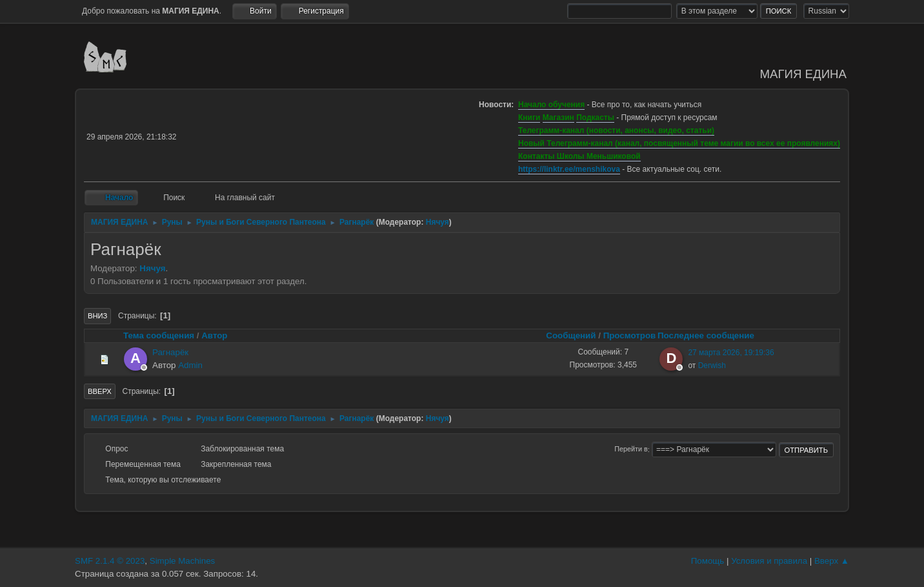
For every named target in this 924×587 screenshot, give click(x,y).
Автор (214, 335)
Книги (529, 118)
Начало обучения (551, 105)
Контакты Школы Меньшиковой (579, 156)
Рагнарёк (170, 352)
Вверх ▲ (832, 561)
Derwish (712, 366)
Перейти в (631, 449)
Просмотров (630, 335)
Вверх (100, 391)
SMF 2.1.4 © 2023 (110, 561)
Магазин (558, 118)
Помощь (708, 561)
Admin (190, 365)
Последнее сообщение (712, 335)
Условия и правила (769, 561)
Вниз (97, 316)
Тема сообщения (159, 335)
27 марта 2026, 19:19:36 (731, 353)
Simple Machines (182, 561)
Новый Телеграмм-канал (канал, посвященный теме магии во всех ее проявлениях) (679, 143)
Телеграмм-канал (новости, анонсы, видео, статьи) (616, 130)
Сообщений (571, 335)
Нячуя (437, 222)
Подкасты (595, 118)
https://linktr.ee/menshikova (569, 169)
